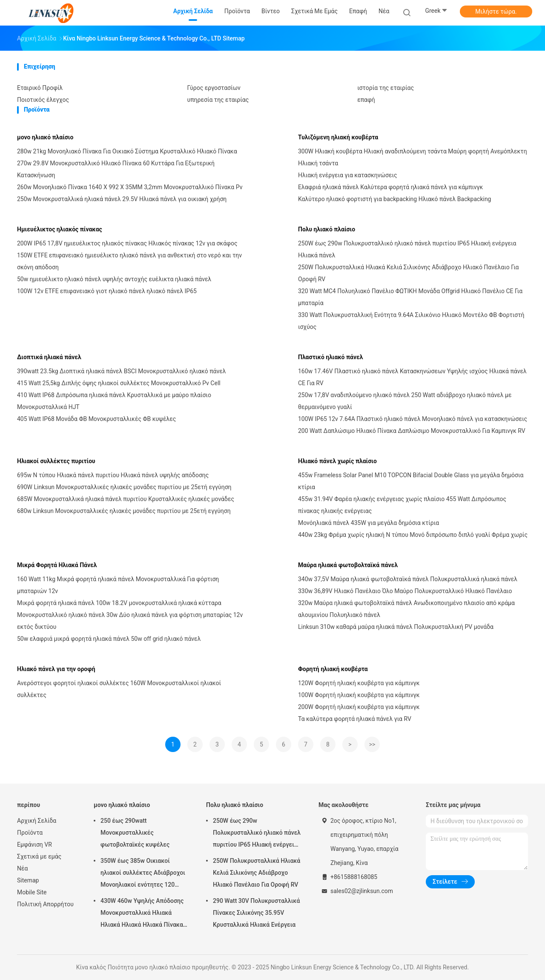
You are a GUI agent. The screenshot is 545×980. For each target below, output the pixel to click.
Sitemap (28, 880)
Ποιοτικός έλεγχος (43, 100)
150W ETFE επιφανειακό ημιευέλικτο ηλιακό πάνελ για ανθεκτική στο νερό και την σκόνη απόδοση (129, 261)
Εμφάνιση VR (34, 845)
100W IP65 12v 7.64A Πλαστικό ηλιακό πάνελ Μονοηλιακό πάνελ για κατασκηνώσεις (413, 419)
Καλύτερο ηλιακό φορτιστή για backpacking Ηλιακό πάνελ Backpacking (394, 199)
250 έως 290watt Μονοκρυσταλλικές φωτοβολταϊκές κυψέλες (135, 833)
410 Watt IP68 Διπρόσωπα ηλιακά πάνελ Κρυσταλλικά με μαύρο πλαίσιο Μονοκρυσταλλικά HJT (114, 401)
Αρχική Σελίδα (37, 821)
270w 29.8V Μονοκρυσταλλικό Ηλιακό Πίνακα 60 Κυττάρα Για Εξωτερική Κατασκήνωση (116, 169)
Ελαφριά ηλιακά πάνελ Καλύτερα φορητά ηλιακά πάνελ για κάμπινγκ (390, 187)
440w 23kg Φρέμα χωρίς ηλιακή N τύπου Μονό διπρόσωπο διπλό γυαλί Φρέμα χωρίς (413, 535)
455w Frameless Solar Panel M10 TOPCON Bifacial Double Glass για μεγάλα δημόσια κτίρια (411, 481)
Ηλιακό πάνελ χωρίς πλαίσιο (337, 461)
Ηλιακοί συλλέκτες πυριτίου (56, 461)
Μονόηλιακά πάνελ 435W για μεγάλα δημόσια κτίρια (369, 523)
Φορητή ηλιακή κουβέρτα (333, 669)
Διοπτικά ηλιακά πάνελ (49, 357)
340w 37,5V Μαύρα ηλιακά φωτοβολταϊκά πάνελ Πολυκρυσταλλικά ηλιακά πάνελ (408, 579)
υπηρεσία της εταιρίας (218, 100)
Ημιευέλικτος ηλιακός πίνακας (60, 229)
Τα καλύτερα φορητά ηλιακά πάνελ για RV (355, 719)
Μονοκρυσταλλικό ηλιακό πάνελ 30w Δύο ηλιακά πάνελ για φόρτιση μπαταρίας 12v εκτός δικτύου (130, 621)
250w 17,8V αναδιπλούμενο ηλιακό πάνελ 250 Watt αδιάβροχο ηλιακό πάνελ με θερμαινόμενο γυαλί (405, 401)
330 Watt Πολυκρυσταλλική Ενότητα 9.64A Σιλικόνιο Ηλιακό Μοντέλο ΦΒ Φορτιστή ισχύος (411, 321)
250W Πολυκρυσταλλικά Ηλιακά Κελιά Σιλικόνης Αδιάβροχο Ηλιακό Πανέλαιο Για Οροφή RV (409, 273)
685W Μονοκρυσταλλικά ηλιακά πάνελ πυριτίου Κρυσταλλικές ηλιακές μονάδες (126, 499)
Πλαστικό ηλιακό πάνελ (331, 357)
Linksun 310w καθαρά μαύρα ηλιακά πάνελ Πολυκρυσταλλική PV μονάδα (396, 627)
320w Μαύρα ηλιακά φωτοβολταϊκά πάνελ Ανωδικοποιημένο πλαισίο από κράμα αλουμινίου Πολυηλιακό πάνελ (406, 609)
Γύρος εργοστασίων (214, 88)
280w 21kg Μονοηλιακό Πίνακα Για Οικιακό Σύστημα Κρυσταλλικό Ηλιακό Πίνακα (127, 151)
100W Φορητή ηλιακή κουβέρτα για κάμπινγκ (359, 695)
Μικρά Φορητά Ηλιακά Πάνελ (57, 565)
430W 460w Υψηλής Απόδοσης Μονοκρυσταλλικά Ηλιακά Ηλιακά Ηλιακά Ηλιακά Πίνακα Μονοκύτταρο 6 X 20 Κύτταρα (142, 914)
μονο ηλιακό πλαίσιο (45, 137)
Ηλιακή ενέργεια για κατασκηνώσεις (347, 175)
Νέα (22, 868)
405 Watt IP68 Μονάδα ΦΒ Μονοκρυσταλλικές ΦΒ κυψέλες (96, 419)
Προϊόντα (30, 833)
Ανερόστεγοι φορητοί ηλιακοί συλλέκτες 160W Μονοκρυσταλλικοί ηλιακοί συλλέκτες (119, 689)
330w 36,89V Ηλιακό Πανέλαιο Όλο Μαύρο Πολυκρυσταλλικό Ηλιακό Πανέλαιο (405, 591)
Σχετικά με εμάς (39, 856)
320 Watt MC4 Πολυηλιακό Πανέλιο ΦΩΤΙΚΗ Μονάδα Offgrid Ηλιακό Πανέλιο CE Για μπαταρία (410, 297)
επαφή (366, 100)
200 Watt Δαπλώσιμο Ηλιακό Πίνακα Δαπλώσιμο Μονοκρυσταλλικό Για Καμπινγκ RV (412, 431)
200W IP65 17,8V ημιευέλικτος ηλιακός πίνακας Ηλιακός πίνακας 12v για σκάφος (127, 243)
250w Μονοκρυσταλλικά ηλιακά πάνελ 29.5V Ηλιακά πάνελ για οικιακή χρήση (122, 199)
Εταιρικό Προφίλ (40, 88)
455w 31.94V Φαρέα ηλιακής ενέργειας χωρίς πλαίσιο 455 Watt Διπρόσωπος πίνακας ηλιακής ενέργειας (402, 505)
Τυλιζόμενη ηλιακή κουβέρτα (338, 137)
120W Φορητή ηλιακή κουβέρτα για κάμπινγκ (359, 683)
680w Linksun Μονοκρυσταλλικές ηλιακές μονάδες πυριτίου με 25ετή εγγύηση (124, 511)
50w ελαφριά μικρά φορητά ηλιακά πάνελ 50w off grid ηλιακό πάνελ (109, 639)
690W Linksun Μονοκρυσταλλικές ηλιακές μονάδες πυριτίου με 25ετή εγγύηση (124, 487)
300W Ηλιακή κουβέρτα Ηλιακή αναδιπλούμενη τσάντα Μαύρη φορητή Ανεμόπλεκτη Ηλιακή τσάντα (413, 157)
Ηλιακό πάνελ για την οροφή (56, 669)
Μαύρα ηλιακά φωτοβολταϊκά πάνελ (348, 565)
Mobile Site (32, 892)
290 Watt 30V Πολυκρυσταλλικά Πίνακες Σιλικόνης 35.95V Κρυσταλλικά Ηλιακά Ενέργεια (256, 913)
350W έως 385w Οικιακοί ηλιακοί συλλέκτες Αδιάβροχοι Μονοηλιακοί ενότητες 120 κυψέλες (143, 874)
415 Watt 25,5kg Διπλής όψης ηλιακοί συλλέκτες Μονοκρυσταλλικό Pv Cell (119, 383)
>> (372, 744)
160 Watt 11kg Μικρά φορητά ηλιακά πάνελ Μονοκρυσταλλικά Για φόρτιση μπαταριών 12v (118, 585)
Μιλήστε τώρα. (496, 12)
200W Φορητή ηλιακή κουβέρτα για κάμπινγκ (359, 707)
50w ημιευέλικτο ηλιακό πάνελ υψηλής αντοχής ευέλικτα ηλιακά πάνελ (114, 279)
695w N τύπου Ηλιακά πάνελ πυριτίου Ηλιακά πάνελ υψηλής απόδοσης (113, 475)
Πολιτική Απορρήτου (45, 904)
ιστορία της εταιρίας (386, 88)
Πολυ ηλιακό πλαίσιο (327, 229)
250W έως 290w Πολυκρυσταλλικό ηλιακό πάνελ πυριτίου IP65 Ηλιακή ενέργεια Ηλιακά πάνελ (407, 249)
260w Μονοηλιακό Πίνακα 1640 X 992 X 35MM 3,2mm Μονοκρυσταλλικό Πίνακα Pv (130, 187)
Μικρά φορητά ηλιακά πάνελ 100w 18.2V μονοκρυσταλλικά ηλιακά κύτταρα (119, 603)
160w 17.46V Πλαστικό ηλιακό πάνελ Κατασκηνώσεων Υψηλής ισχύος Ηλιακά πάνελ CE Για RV (412, 377)
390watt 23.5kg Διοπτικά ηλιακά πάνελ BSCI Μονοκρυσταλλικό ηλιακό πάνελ (122, 371)
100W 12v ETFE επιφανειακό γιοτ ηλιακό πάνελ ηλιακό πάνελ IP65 (107, 291)
